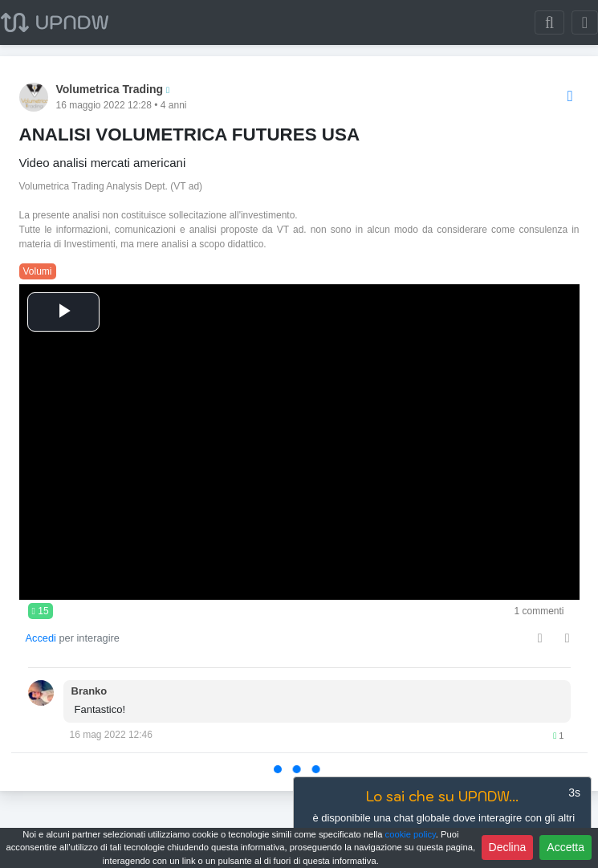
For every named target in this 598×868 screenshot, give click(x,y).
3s (574, 793)
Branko (89, 691)
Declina (508, 847)
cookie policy (411, 834)
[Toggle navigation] (585, 22)
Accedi (41, 638)
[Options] (570, 97)
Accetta (565, 847)
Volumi (38, 271)
